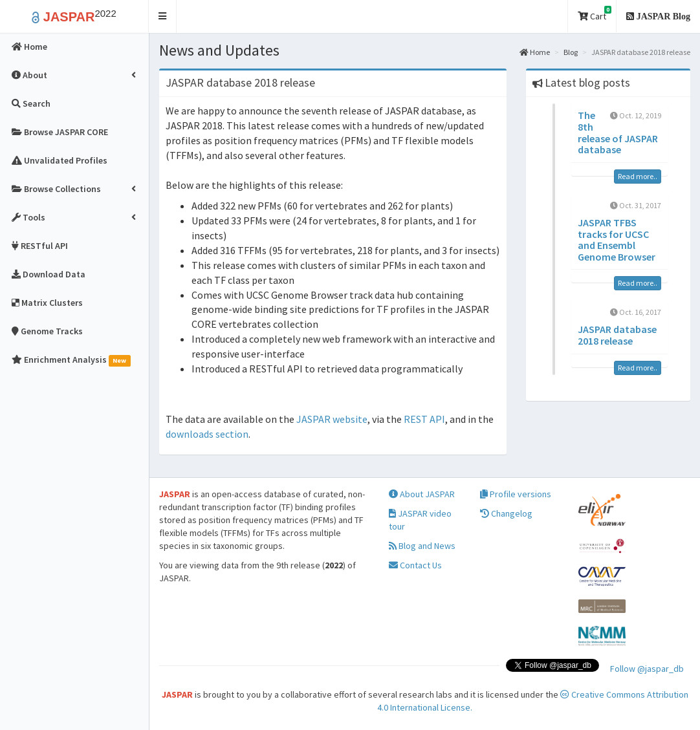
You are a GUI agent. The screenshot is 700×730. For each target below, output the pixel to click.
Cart (595, 14)
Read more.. (638, 176)
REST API (424, 419)
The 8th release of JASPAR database (618, 132)
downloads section (207, 434)
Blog (571, 52)
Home (535, 52)
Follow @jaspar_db (647, 669)
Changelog (506, 513)
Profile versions (516, 494)
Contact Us (415, 565)
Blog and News (422, 546)
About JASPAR (422, 494)
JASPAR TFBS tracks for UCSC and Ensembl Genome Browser (617, 240)
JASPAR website (332, 419)
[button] (163, 16)
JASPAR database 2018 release (617, 335)
